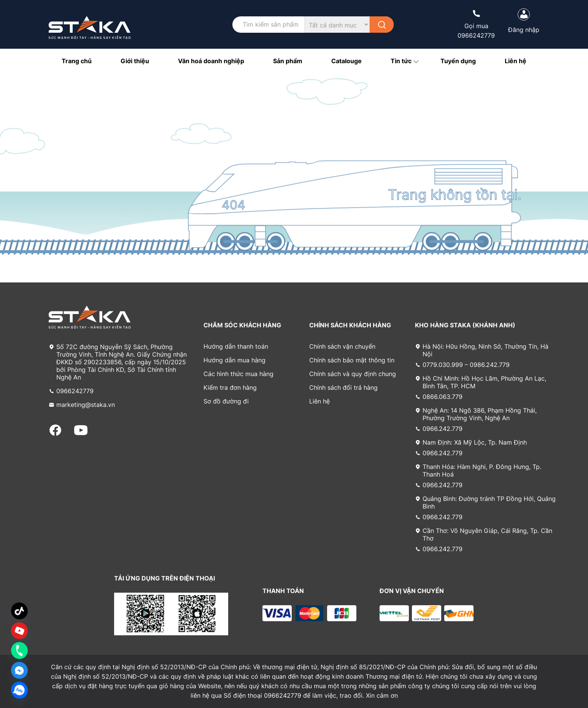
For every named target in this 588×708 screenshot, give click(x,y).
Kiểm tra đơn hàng (230, 387)
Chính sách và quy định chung (353, 374)
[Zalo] (19, 690)
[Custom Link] (19, 631)
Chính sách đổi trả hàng (343, 387)
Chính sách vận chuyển (342, 346)
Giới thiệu (135, 61)
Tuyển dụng (458, 61)
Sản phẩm (288, 61)
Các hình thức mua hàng (238, 374)
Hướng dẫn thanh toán (236, 346)
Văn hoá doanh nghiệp (211, 61)
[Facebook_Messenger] (19, 670)
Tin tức (401, 61)
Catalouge (346, 61)
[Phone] (19, 651)
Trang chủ (77, 61)
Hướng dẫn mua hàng (234, 360)
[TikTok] (19, 611)
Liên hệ (516, 61)
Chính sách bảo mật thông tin (352, 360)
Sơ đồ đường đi (226, 401)
